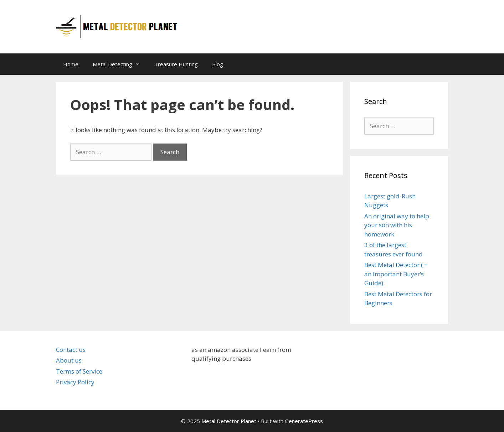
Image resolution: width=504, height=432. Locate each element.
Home (71, 64)
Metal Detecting (120, 64)
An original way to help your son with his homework (397, 225)
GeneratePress (304, 421)
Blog (218, 64)
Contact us (71, 350)
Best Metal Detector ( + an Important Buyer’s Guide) (396, 274)
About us (69, 360)
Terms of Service (79, 371)
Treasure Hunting (176, 64)
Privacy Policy (75, 382)
